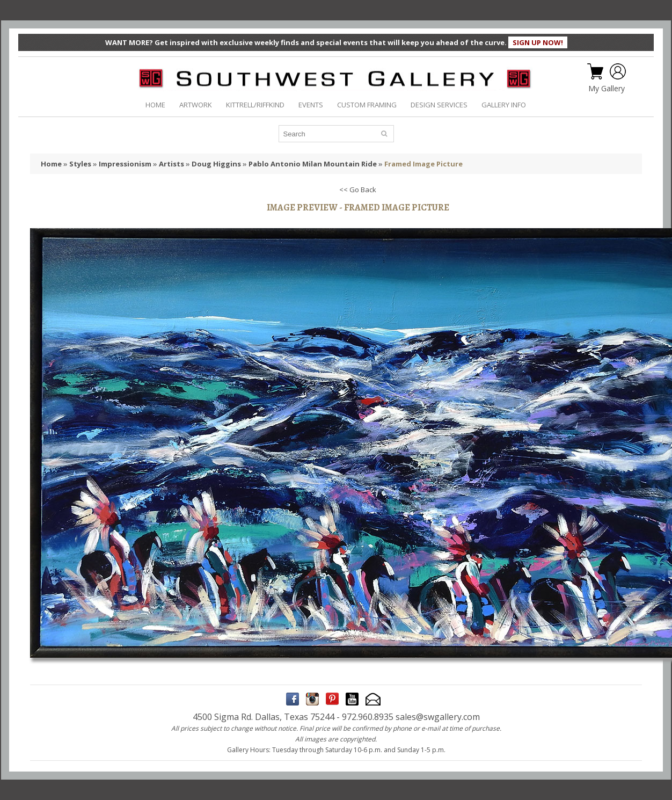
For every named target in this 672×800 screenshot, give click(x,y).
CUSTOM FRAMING (367, 105)
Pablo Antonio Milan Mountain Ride (313, 164)
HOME (155, 105)
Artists (171, 164)
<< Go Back (358, 190)
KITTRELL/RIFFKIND (255, 105)
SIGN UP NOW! (538, 42)
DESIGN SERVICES (439, 105)
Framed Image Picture (423, 164)
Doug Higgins (216, 164)
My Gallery (607, 89)
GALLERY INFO (504, 105)
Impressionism (125, 164)
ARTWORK (196, 105)
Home (51, 164)
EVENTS (311, 105)
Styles (80, 164)
